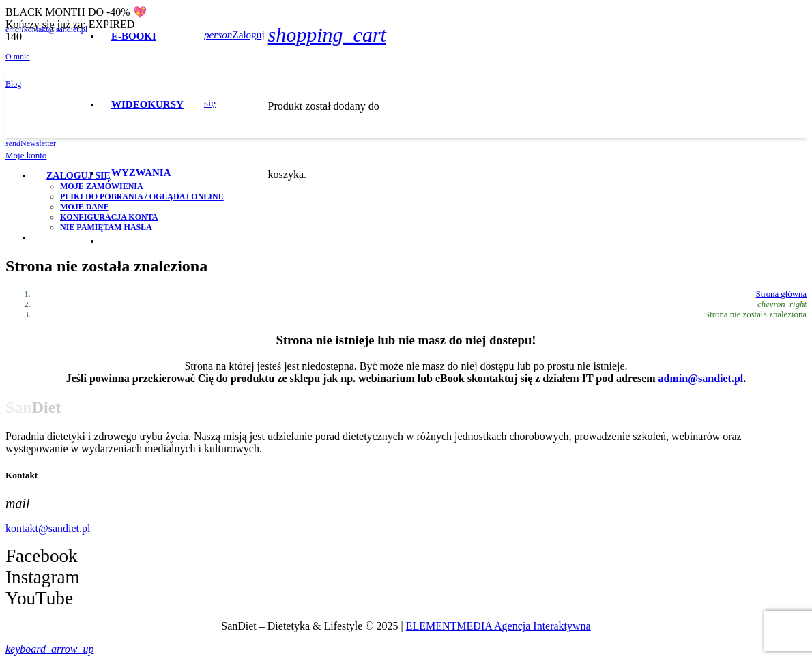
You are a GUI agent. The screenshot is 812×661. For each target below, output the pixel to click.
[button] (49, 649)
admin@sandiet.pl (701, 378)
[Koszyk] (327, 34)
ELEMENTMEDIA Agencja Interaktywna (498, 626)
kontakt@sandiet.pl (48, 528)
